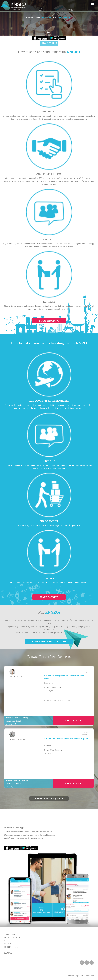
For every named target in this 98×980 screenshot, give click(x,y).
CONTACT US (11, 947)
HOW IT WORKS (49, 43)
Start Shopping (49, 321)
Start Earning (49, 597)
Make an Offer (73, 721)
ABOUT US (10, 935)
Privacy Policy (87, 976)
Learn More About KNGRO (49, 641)
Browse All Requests (49, 799)
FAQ (6, 941)
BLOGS (8, 944)
